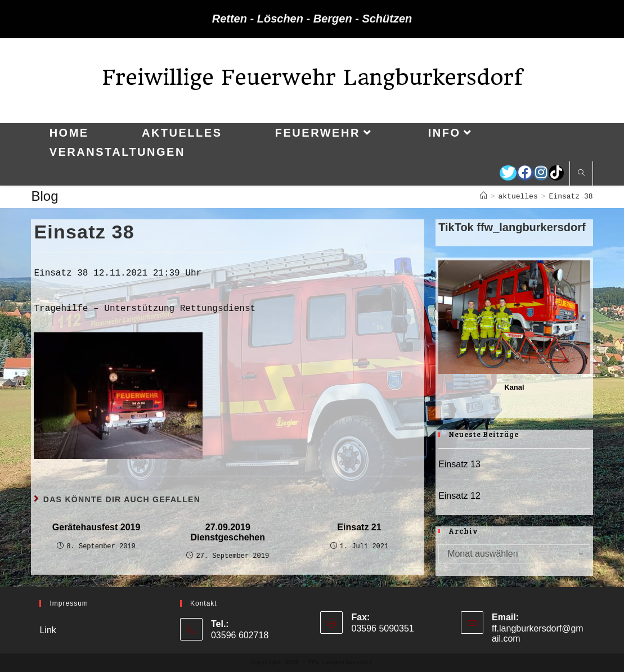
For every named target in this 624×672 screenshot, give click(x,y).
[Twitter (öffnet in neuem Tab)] (508, 173)
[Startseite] (484, 197)
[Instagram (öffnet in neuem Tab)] (541, 173)
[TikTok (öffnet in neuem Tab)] (556, 173)
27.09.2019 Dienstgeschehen (228, 532)
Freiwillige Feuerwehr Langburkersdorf (312, 77)
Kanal (514, 387)
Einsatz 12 (459, 496)
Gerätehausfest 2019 (96, 527)
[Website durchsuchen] (581, 174)
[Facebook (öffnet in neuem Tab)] (525, 173)
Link (48, 630)
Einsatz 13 (459, 464)
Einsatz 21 (359, 527)
